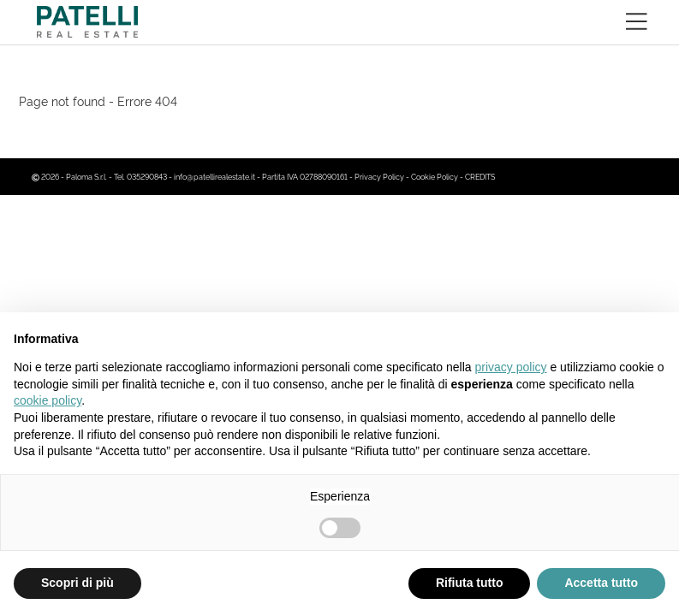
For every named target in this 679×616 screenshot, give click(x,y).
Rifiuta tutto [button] (470, 583)
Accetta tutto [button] (601, 583)
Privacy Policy (379, 176)
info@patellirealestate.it (214, 176)
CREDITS (480, 176)
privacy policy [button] (511, 367)
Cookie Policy (435, 176)
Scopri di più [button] (77, 583)
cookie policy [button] (48, 400)
